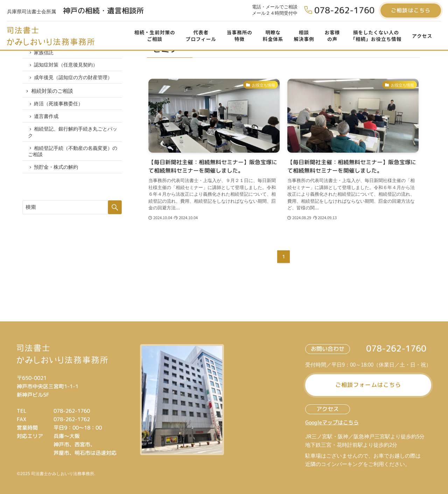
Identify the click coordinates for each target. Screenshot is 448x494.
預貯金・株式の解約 (58, 182)
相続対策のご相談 (52, 98)
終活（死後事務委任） (60, 112)
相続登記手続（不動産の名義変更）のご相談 (74, 164)
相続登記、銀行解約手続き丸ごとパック (74, 144)
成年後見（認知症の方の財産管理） (75, 83)
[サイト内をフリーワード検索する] (72, 223)
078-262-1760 (344, 10)
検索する (115, 223)
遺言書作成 (48, 126)
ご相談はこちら (411, 10)
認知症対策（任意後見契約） (68, 69)
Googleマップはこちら (332, 422)
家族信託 (45, 55)
